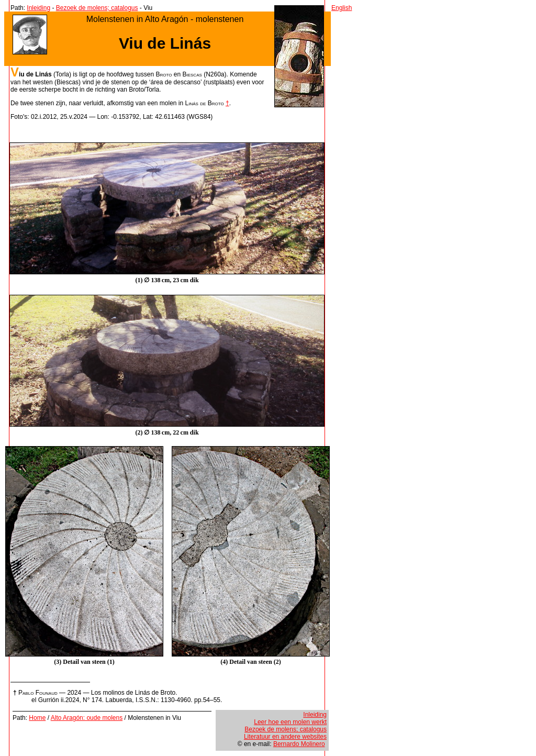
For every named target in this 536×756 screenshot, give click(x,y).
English (342, 8)
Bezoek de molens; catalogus (97, 8)
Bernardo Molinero (299, 744)
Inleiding (38, 8)
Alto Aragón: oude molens (87, 718)
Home (37, 718)
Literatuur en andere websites (285, 737)
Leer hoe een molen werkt (290, 722)
